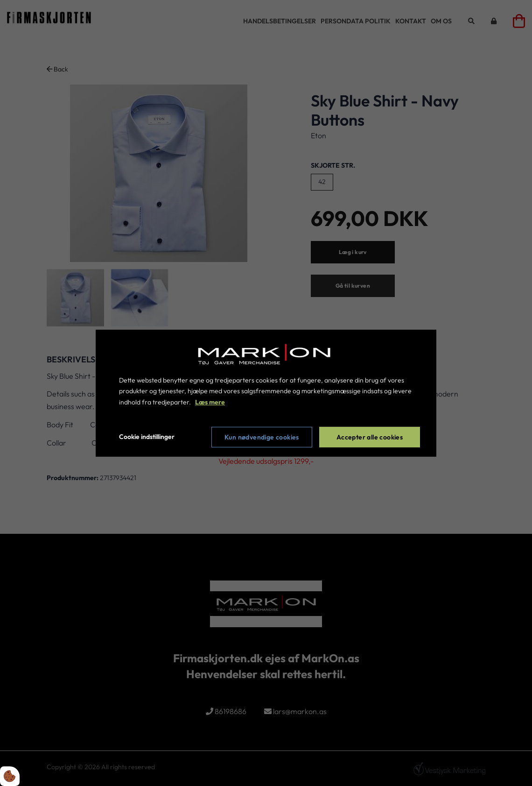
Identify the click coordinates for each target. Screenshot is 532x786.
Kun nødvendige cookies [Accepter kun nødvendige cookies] (262, 437)
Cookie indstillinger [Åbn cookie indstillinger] (147, 437)
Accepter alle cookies (370, 437)
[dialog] (266, 393)
